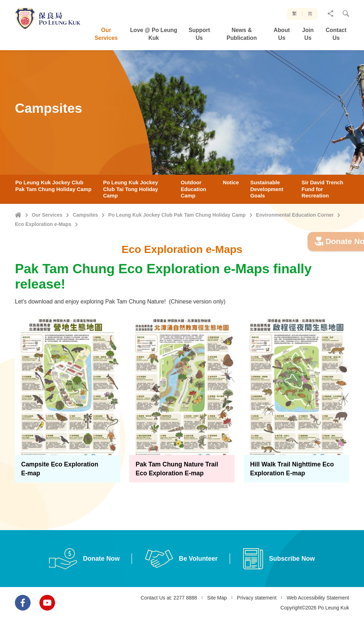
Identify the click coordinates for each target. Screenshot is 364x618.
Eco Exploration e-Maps (43, 224)
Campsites (85, 215)
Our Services (47, 215)
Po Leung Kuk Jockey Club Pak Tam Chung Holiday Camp (177, 215)
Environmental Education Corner (295, 215)
